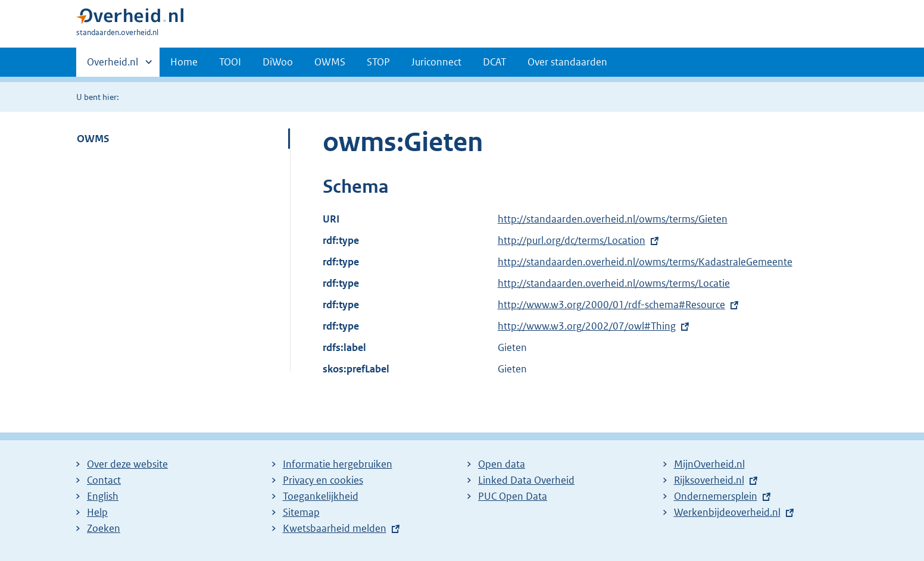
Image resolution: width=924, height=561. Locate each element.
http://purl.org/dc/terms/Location (572, 240)
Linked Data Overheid (526, 480)
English (103, 496)
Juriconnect (436, 62)
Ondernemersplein (716, 496)
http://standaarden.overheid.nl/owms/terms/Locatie (614, 283)
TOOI (230, 62)
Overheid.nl (113, 65)
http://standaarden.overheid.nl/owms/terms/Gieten (613, 219)
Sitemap (301, 512)
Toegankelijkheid (321, 496)
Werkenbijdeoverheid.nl (727, 512)
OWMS (330, 62)
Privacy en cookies (323, 480)
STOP (378, 62)
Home (184, 62)
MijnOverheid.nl (709, 464)
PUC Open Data (513, 496)
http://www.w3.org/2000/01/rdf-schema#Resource (611, 305)
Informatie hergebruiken (338, 464)
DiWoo (278, 62)
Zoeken (104, 528)
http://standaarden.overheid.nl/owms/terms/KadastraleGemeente (645, 262)
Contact (104, 480)
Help (97, 512)
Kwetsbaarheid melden (335, 528)
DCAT (494, 62)
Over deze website (127, 464)
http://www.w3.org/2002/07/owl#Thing (587, 326)
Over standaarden (567, 62)
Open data (502, 464)
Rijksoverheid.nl (709, 480)
